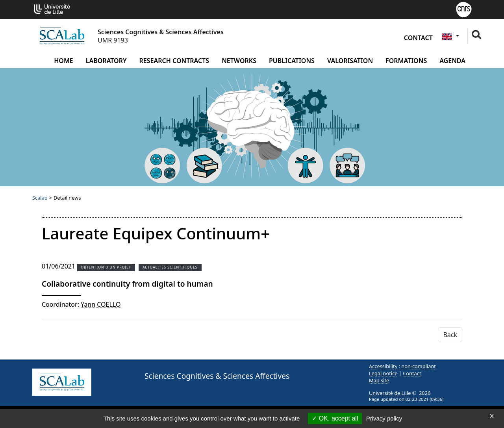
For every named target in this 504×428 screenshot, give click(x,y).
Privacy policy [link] (384, 418)
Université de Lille (390, 393)
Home (63, 61)
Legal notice (383, 373)
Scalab (40, 198)
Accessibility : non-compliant (402, 366)
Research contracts (174, 61)
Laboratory (106, 61)
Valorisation (350, 61)
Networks (239, 61)
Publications (292, 61)
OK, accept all (335, 418)
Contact (418, 38)
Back (450, 335)
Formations (406, 61)
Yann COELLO (101, 304)
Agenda (452, 61)
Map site (379, 380)
